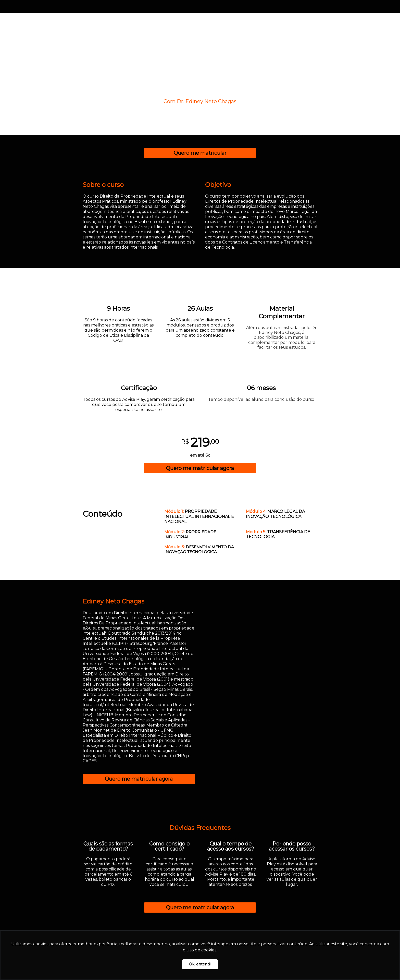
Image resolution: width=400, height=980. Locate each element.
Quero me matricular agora (200, 468)
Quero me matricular (200, 153)
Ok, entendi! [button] (200, 964)
